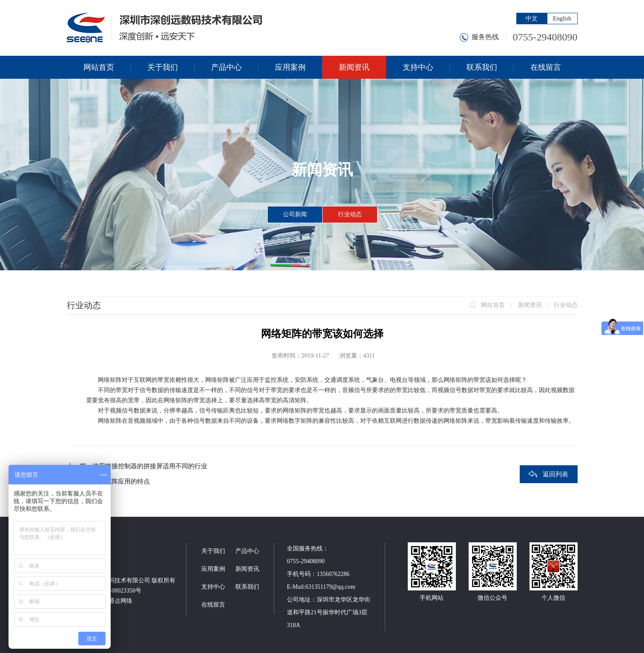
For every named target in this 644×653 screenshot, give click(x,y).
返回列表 (555, 474)
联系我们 (247, 587)
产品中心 (247, 551)
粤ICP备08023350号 (116, 591)
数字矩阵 (301, 421)
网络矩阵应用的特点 (121, 481)
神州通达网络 (114, 601)
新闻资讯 (530, 305)
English (562, 19)
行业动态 (350, 214)
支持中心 (213, 587)
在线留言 (213, 605)
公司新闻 (295, 214)
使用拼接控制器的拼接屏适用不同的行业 (150, 466)
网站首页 (493, 305)
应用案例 (213, 569)
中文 (532, 19)
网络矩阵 (110, 380)
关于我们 (213, 551)
